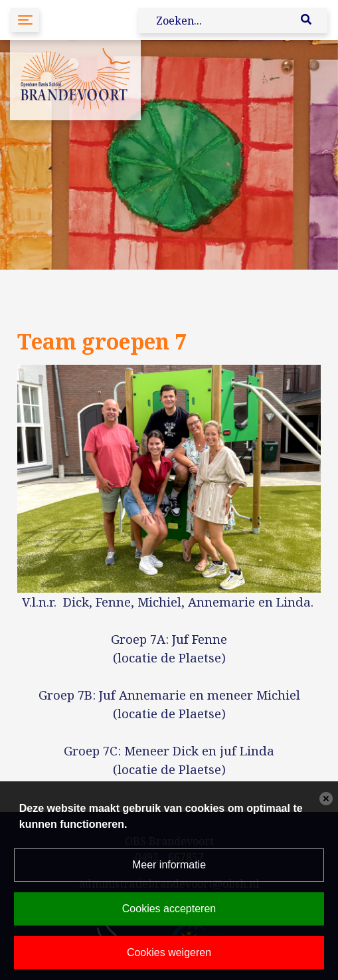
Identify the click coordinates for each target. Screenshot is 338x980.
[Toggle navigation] (25, 20)
